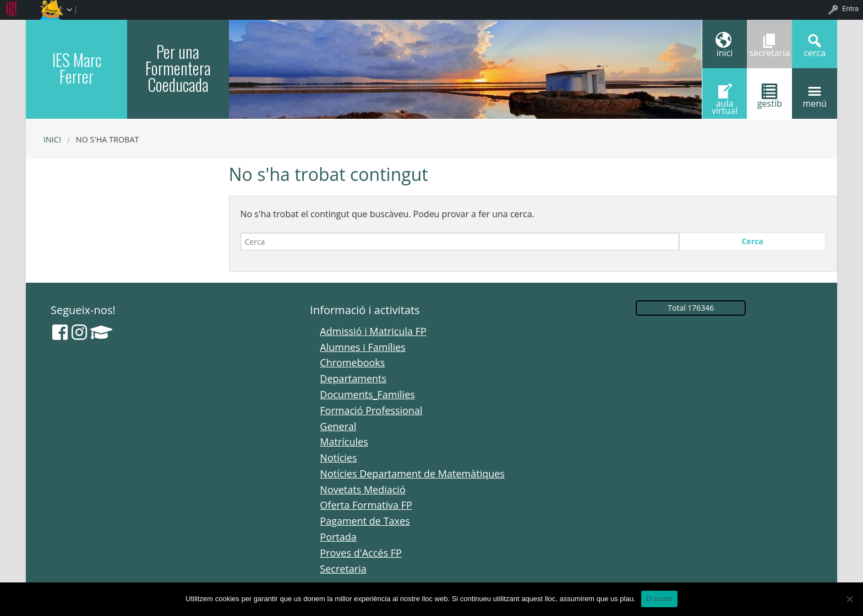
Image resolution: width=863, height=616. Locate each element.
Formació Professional (371, 410)
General (338, 426)
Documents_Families (367, 394)
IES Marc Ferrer (77, 68)
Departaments (353, 378)
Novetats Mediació (362, 490)
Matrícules (344, 442)
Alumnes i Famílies (363, 347)
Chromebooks (352, 362)
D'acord (659, 599)
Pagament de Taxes (365, 521)
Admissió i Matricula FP (373, 331)
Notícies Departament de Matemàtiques (412, 474)
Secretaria (343, 569)
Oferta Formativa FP (366, 505)
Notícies (338, 458)
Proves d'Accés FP (361, 553)
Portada (338, 537)
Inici (52, 139)
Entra (850, 9)
